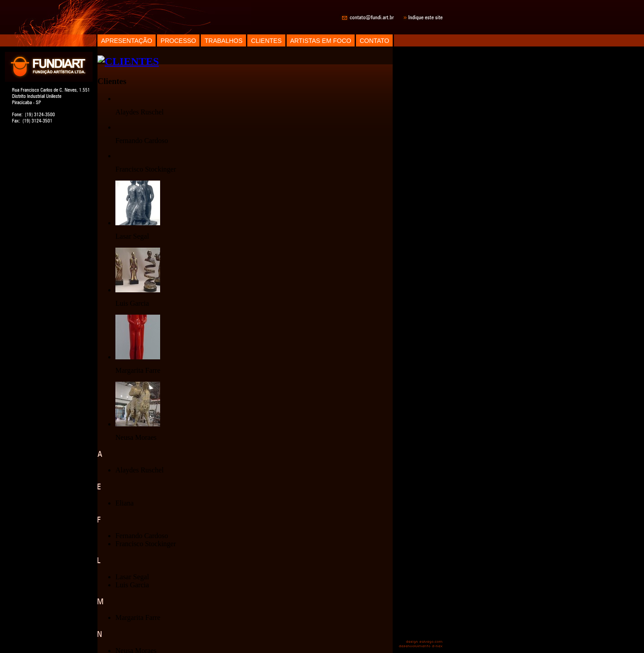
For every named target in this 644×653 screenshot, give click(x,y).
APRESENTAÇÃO (127, 41)
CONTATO (374, 41)
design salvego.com (424, 641)
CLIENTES (266, 41)
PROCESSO (178, 41)
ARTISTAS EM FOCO (321, 41)
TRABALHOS (223, 41)
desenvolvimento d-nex (420, 647)
